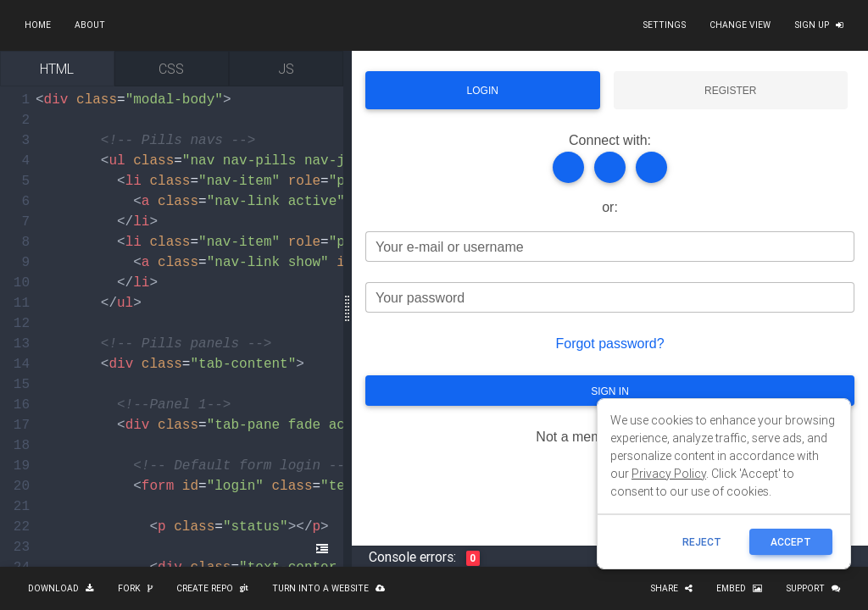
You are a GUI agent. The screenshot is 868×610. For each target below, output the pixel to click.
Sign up (819, 25)
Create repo (212, 588)
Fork (135, 588)
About (90, 25)
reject (702, 542)
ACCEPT (791, 542)
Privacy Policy (669, 474)
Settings (664, 25)
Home (38, 25)
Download (61, 588)
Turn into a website (328, 588)
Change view (740, 25)
